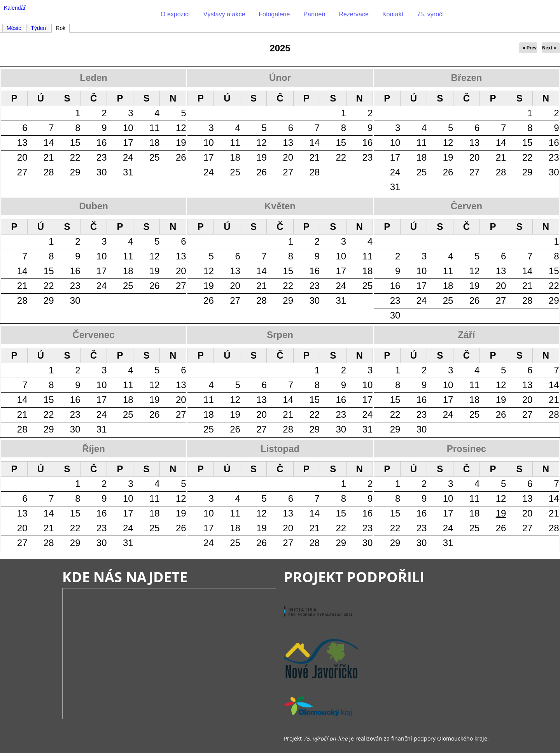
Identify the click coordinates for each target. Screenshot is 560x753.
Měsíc (14, 28)
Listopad (280, 449)
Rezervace (353, 14)
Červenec (94, 335)
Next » (549, 48)
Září (466, 335)
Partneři (314, 14)
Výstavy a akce (224, 14)
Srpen (280, 335)
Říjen (94, 449)
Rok (63, 28)
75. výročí (430, 14)
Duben (94, 206)
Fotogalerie (274, 14)
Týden (38, 28)
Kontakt (393, 14)
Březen (466, 78)
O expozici (175, 14)
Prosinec (466, 449)
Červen (466, 206)
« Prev (530, 48)
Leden (94, 78)
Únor (280, 78)
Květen (280, 206)
